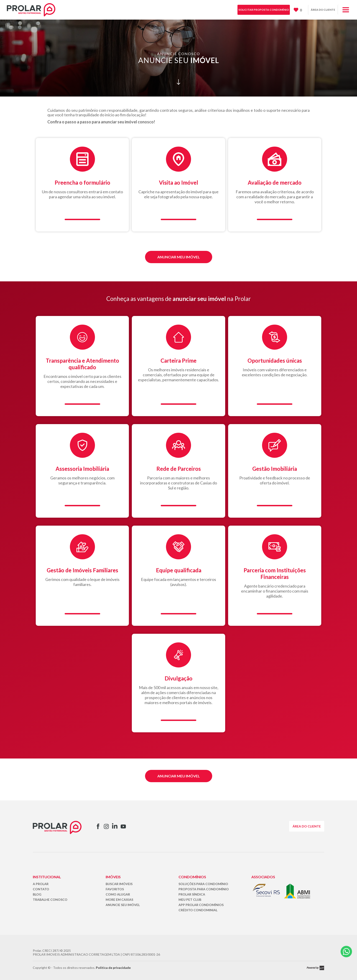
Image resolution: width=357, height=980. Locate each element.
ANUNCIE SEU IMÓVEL (123, 905)
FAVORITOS (115, 889)
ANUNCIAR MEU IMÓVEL (179, 257)
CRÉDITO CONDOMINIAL (198, 910)
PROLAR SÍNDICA (192, 894)
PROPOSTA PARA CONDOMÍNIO (204, 889)
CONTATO (41, 889)
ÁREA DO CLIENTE (323, 10)
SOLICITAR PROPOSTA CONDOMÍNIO (264, 10)
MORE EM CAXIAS (119, 900)
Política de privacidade (113, 968)
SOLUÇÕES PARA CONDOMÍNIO (203, 884)
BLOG (37, 894)
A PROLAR (41, 884)
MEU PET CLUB (190, 900)
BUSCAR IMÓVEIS (119, 884)
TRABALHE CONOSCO (50, 900)
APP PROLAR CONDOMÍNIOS (201, 905)
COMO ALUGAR (118, 894)
